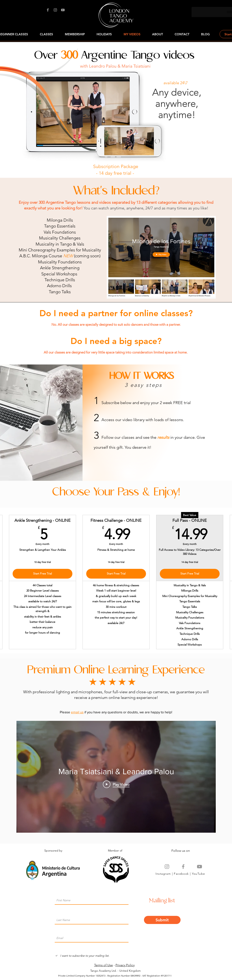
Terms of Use (103, 965)
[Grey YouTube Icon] (199, 867)
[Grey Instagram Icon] (167, 867)
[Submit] (162, 920)
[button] (182, 34)
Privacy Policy (125, 965)
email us (77, 712)
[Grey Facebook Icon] (183, 867)
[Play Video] (116, 784)
